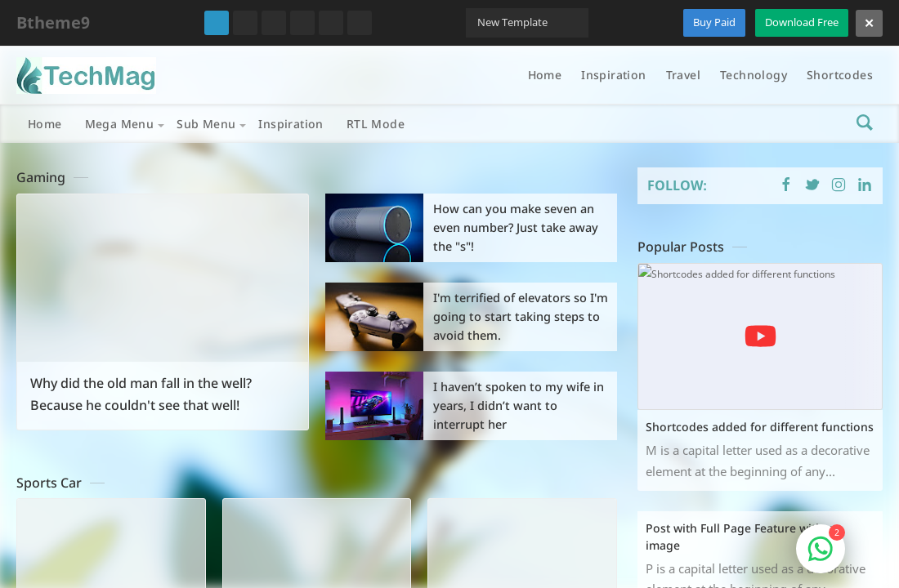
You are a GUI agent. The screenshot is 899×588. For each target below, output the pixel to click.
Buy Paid (714, 22)
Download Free (802, 22)
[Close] (869, 24)
